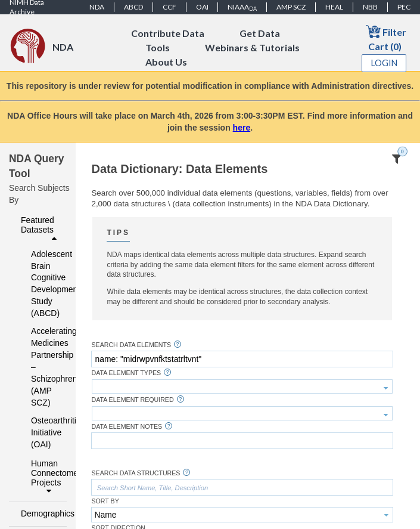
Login (384, 63)
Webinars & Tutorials (252, 47)
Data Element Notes (127, 427)
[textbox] (242, 359)
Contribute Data (168, 33)
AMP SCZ (291, 7)
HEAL (334, 7)
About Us (166, 62)
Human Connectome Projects (46, 477)
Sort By (105, 501)
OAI (202, 7)
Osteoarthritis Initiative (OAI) (41, 432)
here (242, 128)
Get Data (260, 33)
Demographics (40, 513)
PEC (404, 7)
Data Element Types (126, 373)
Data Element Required (132, 400)
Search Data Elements (131, 345)
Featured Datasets (40, 229)
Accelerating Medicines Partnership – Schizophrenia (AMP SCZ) (41, 367)
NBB (370, 7)
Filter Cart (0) (386, 38)
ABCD (133, 7)
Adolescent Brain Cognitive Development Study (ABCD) (41, 284)
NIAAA (242, 7)
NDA (97, 7)
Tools (158, 47)
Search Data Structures (136, 473)
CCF (169, 7)
